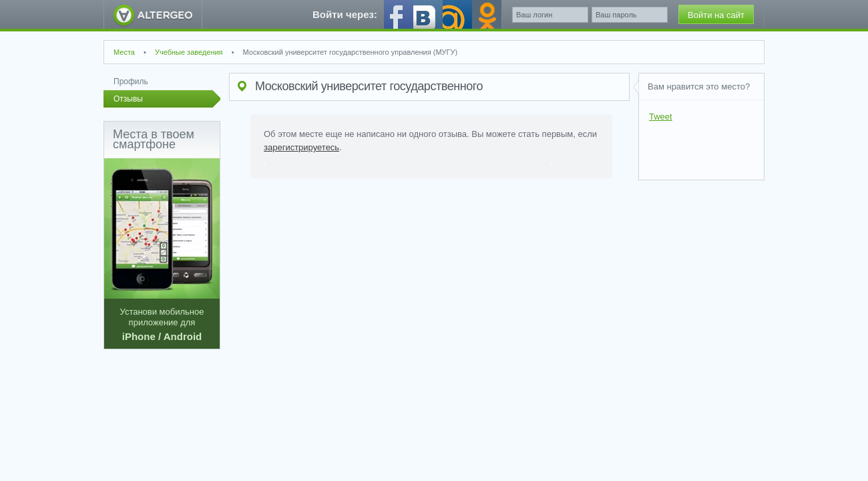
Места (124, 52)
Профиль (131, 82)
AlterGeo (153, 14)
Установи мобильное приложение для (162, 250)
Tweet (661, 117)
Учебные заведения (189, 52)
